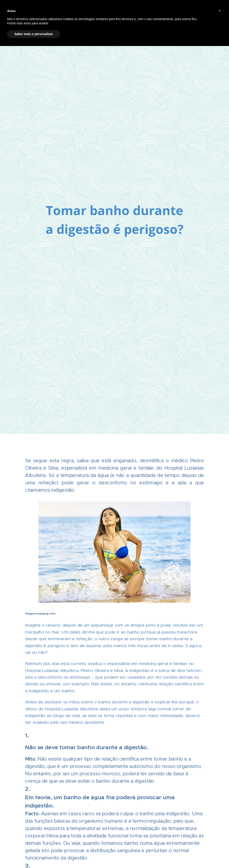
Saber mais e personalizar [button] (34, 34)
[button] (220, 11)
